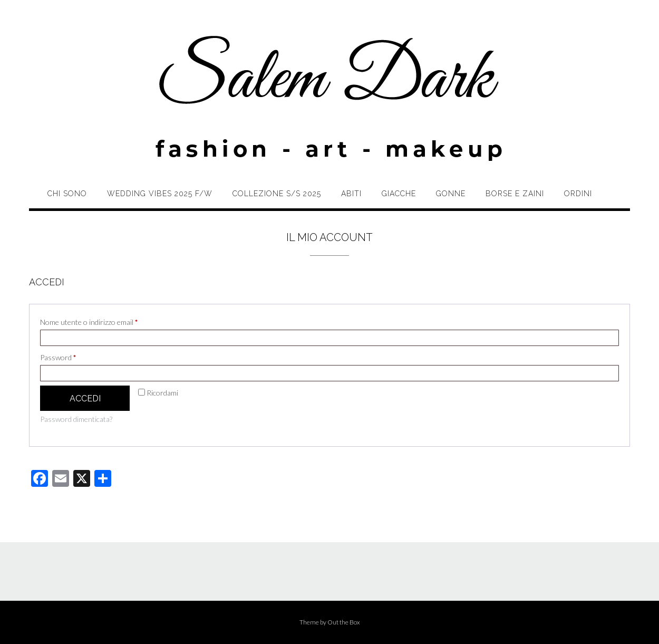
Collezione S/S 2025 (277, 194)
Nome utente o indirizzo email (103, 321)
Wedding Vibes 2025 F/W (160, 194)
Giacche (399, 194)
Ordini (578, 194)
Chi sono (67, 194)
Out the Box (344, 622)
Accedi (85, 398)
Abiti (351, 194)
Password (72, 356)
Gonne (451, 194)
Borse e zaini (515, 194)
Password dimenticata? (76, 419)
